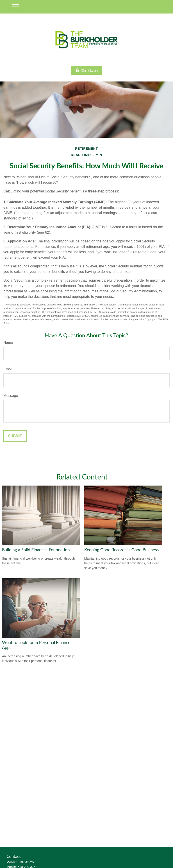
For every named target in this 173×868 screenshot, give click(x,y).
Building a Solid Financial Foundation (36, 550)
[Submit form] (15, 436)
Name (8, 342)
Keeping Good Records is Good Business (121, 550)
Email (8, 369)
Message (11, 396)
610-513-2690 (27, 862)
